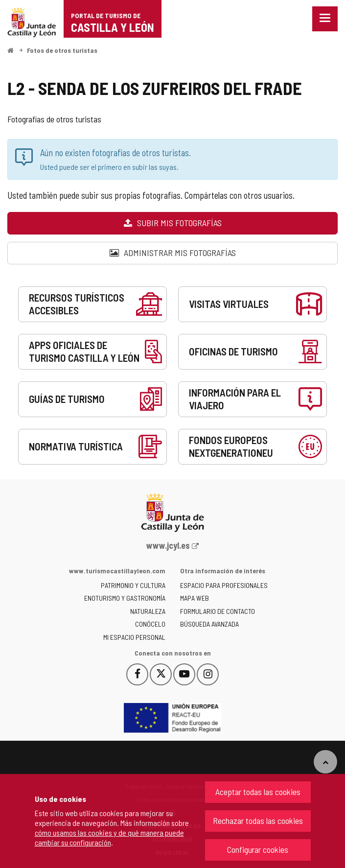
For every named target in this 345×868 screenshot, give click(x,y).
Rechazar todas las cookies (258, 821)
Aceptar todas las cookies (258, 792)
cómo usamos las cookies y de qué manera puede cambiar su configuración (109, 837)
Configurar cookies (258, 849)
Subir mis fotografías (173, 223)
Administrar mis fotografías (173, 253)
